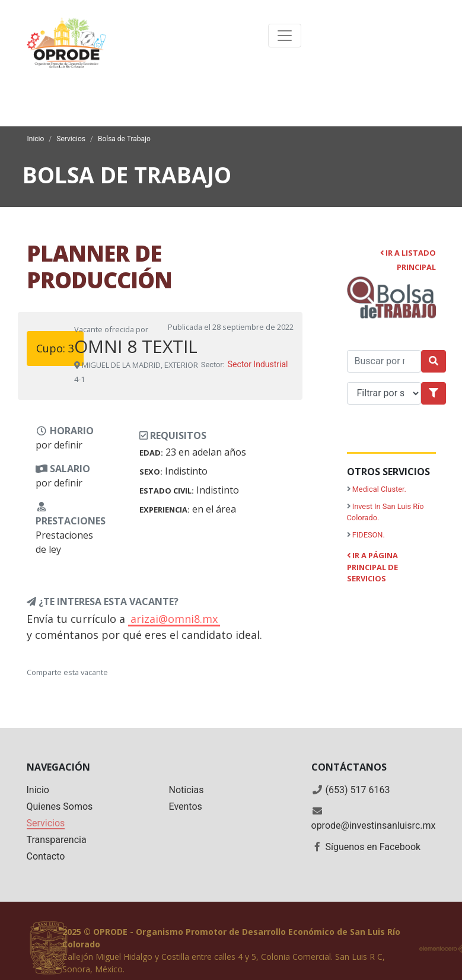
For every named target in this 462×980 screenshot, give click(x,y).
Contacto (46, 856)
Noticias (187, 790)
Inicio (36, 139)
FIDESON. (369, 535)
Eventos (186, 806)
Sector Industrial (258, 364)
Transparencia (57, 840)
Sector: (213, 365)
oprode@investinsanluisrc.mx (374, 825)
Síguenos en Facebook (373, 847)
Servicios (71, 139)
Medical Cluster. (379, 489)
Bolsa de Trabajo (124, 139)
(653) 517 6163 (357, 790)
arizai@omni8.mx (174, 619)
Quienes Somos (60, 806)
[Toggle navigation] (285, 36)
